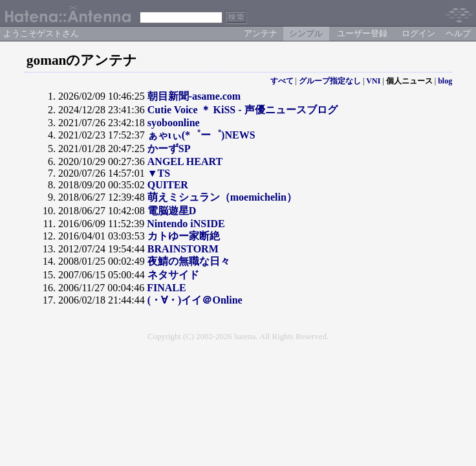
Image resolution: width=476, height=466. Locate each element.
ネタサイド (173, 275)
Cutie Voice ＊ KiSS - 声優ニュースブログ (243, 110)
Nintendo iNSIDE (186, 224)
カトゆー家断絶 (184, 236)
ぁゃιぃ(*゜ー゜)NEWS (201, 135)
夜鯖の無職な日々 (189, 261)
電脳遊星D (172, 211)
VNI (373, 81)
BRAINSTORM (183, 249)
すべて (282, 81)
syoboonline (174, 123)
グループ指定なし (330, 81)
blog (445, 81)
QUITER (168, 185)
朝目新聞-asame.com (194, 96)
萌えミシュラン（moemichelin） (222, 197)
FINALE (166, 288)
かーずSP (169, 149)
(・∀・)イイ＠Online (195, 300)
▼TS (159, 173)
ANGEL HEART (185, 161)
